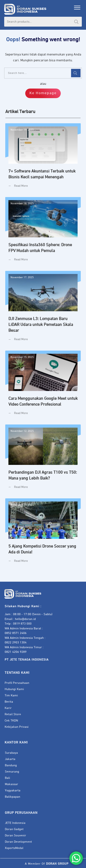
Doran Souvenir (15, 835)
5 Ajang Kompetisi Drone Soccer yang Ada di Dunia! (43, 534)
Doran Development (18, 842)
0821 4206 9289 (16, 652)
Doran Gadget (14, 829)
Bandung (11, 765)
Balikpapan (13, 797)
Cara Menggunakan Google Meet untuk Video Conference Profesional (43, 386)
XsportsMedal (14, 848)
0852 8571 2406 (16, 633)
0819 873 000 (22, 624)
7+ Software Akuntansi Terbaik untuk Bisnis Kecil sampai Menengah (43, 159)
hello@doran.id (25, 619)
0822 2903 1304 (16, 642)
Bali (7, 778)
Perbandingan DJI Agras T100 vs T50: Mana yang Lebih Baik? (43, 460)
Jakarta (10, 759)
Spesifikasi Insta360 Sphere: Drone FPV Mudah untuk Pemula (43, 232)
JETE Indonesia (15, 823)
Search (76, 22)
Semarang (12, 772)
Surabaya (11, 753)
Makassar (11, 784)
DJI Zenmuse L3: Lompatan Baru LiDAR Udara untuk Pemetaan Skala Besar (43, 309)
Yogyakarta (13, 790)
